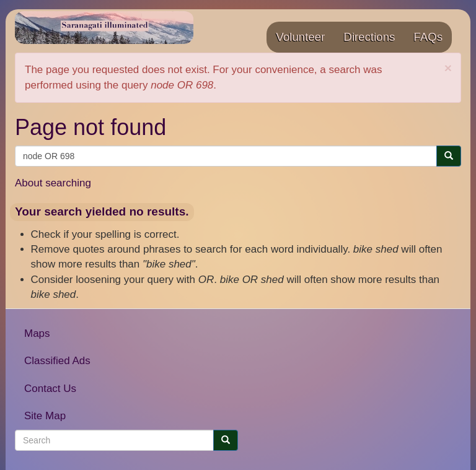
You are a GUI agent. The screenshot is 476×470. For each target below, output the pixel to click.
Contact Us (50, 389)
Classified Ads (57, 361)
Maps (37, 333)
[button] (448, 68)
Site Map (45, 416)
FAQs (428, 37)
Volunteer (300, 37)
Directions (369, 37)
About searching (53, 183)
